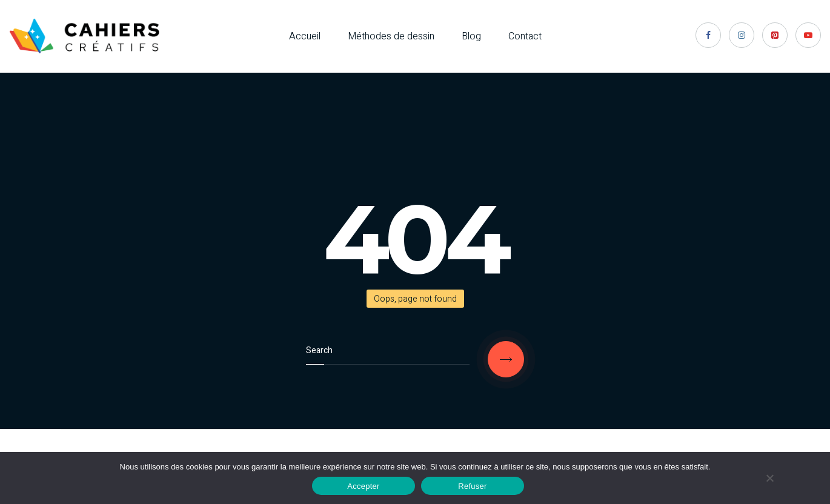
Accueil (305, 36)
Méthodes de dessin (391, 36)
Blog (471, 36)
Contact (525, 36)
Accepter (363, 486)
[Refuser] (769, 478)
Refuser (472, 486)
